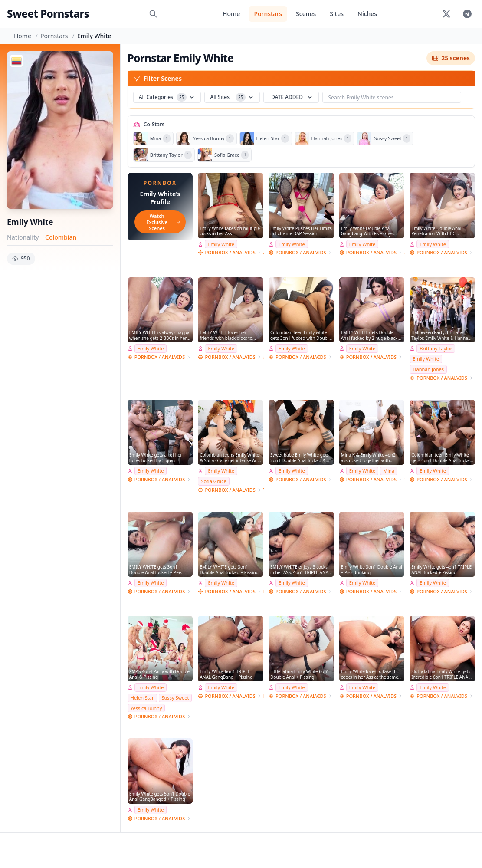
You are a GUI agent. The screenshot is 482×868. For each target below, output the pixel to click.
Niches (367, 14)
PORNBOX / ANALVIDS (230, 252)
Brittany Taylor (436, 348)
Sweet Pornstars (48, 14)
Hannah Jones (428, 369)
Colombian (61, 237)
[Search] (153, 14)
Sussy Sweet (175, 698)
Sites (337, 14)
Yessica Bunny (146, 708)
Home (231, 14)
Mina (389, 471)
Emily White (221, 244)
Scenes (306, 14)
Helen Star (142, 698)
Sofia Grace (213, 481)
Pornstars (268, 14)
